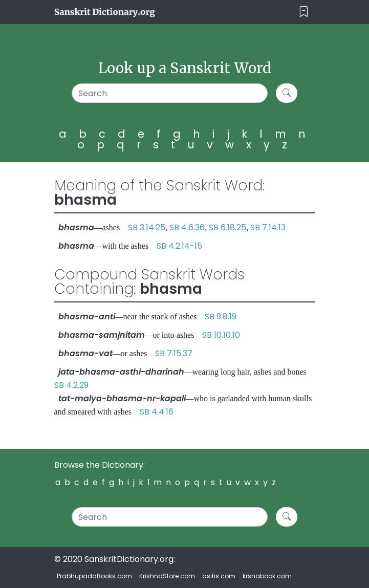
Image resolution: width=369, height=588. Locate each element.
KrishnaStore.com (167, 576)
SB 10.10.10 (221, 335)
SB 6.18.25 (227, 227)
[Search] (170, 93)
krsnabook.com (267, 576)
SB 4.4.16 (157, 412)
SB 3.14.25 (147, 227)
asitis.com (219, 576)
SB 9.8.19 (221, 317)
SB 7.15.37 (174, 353)
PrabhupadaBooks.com (94, 576)
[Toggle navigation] (304, 12)
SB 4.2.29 (71, 385)
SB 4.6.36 (187, 227)
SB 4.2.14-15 (179, 246)
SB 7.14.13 (268, 227)
